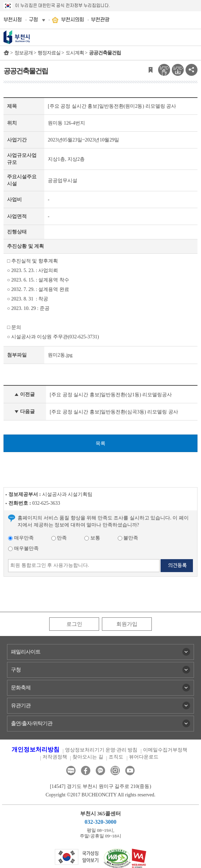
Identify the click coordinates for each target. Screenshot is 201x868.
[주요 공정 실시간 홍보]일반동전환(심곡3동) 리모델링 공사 (114, 412)
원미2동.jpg (60, 355)
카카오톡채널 (100, 771)
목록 (100, 443)
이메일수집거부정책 (165, 750)
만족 (59, 538)
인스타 (115, 771)
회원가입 (127, 624)
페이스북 (86, 771)
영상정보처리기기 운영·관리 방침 (101, 750)
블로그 (71, 771)
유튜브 (130, 771)
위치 (12, 123)
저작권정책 (55, 757)
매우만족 (21, 538)
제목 (12, 106)
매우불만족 (23, 548)
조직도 (116, 757)
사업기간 (17, 140)
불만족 (128, 538)
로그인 (74, 624)
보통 (92, 538)
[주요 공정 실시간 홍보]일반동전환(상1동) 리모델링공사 (111, 395)
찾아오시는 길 (88, 757)
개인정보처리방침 (35, 750)
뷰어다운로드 (144, 757)
